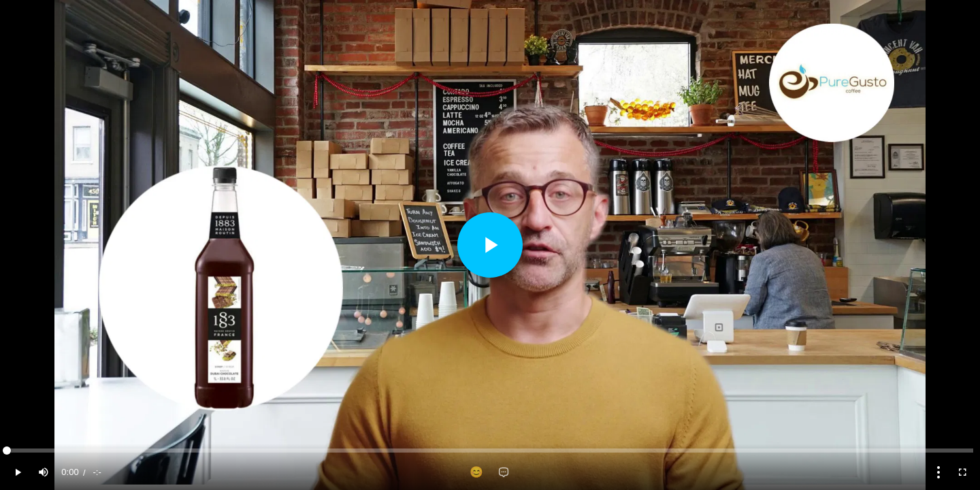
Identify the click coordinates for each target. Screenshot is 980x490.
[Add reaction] (476, 472)
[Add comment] (504, 472)
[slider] (490, 451)
